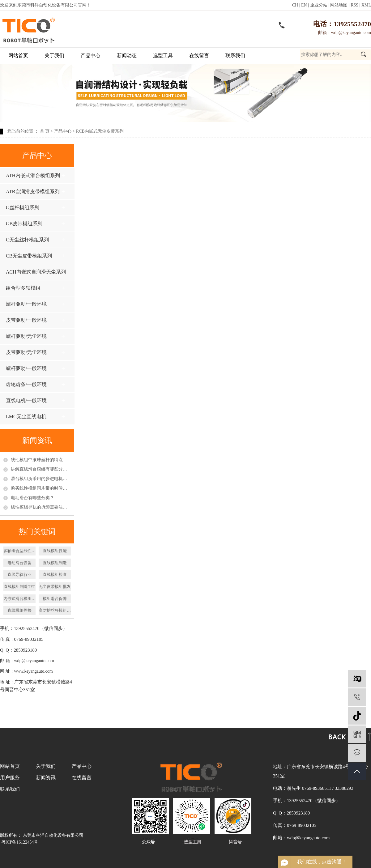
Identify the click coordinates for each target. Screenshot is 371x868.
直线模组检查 (55, 574)
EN (304, 5)
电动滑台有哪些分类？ (32, 498)
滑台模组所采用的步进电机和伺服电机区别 (41, 479)
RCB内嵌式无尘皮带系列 (100, 131)
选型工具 (163, 55)
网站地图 (339, 5)
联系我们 (235, 55)
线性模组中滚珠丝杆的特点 (37, 460)
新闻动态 (127, 55)
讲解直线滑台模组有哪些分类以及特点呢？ (41, 469)
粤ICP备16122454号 (20, 842)
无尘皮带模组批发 (55, 587)
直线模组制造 (55, 563)
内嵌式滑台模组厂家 (19, 599)
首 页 (45, 131)
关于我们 (54, 55)
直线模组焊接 (19, 610)
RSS (354, 5)
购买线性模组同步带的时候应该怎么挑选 (41, 488)
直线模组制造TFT (19, 587)
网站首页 (18, 55)
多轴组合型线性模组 (19, 551)
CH (295, 5)
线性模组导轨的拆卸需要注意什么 (41, 507)
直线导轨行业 (19, 574)
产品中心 (91, 55)
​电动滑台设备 (19, 563)
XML (366, 5)
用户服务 (10, 778)
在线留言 (199, 55)
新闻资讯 (46, 778)
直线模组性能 (55, 551)
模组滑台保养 (55, 599)
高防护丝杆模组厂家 (55, 610)
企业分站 (319, 5)
